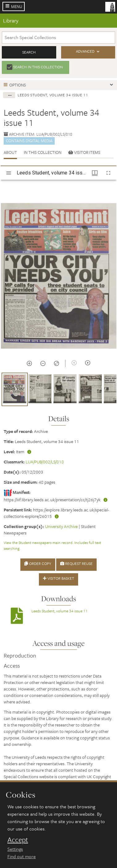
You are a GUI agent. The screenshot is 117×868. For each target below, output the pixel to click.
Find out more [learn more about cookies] (22, 856)
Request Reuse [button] (76, 563)
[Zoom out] (43, 363)
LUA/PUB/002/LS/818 (45, 462)
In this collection (43, 152)
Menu (17, 6)
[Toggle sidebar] (9, 173)
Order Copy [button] (38, 563)
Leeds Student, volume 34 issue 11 (60, 611)
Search (29, 52)
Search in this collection (38, 67)
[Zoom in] (29, 363)
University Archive (61, 526)
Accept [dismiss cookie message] (18, 840)
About (10, 152)
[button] (15, 389)
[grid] (59, 392)
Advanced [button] (85, 51)
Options (18, 85)
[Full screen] (108, 173)
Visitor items (84, 152)
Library (11, 20)
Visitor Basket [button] (59, 578)
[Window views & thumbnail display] (95, 173)
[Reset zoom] (56, 363)
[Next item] (88, 363)
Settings (15, 849)
